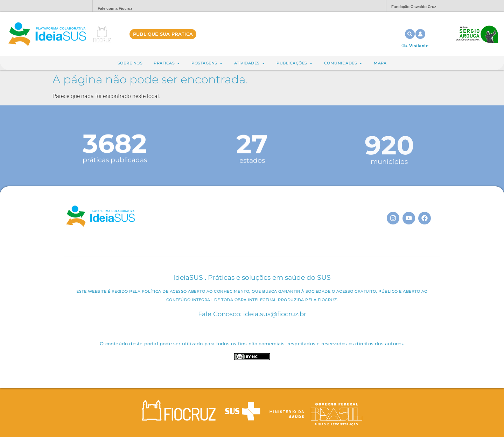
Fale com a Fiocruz (115, 8)
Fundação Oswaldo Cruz (414, 7)
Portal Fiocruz (70, 6)
